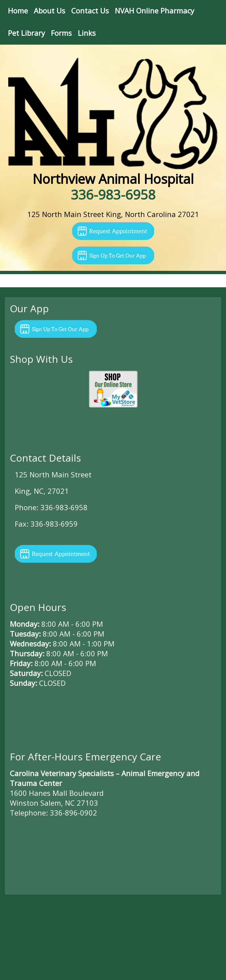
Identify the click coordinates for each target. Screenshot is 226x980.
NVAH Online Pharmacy (154, 11)
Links (87, 33)
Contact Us (90, 11)
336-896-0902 (73, 813)
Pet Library (26, 33)
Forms (61, 33)
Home (18, 11)
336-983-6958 (113, 195)
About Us (50, 11)
